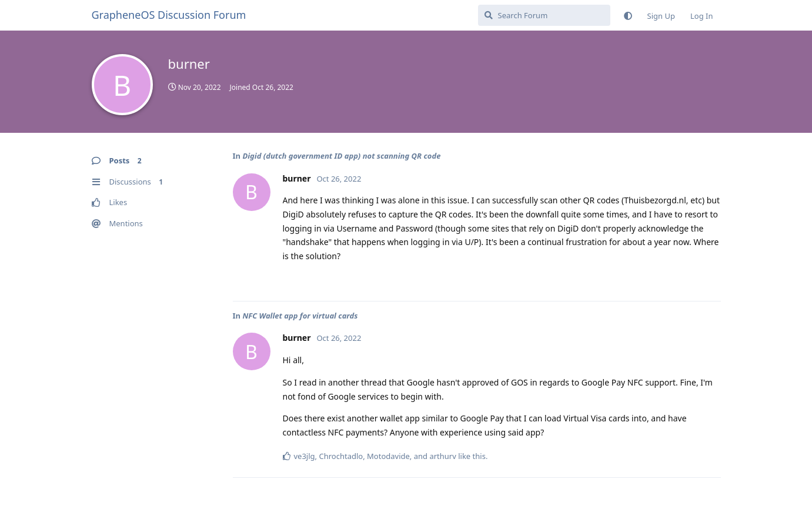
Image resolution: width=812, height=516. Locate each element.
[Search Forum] (544, 15)
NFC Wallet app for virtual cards (300, 316)
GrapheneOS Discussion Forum (169, 15)
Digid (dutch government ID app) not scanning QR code (341, 156)
